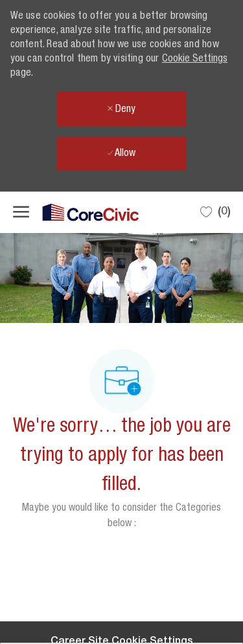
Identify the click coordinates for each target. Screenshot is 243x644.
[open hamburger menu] (21, 212)
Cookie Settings (195, 60)
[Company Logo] (78, 213)
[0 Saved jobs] (215, 212)
